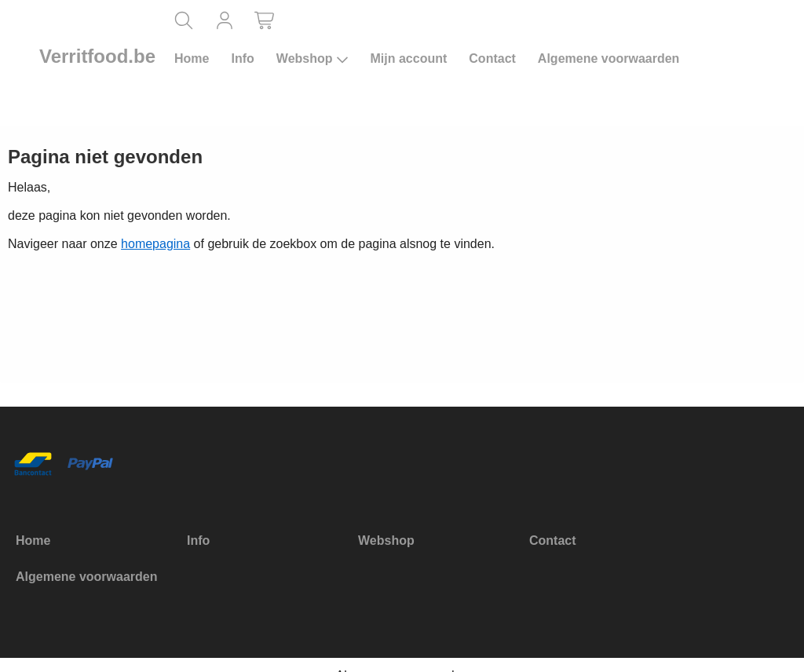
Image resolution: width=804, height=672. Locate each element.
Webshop (312, 59)
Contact (492, 58)
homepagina (155, 244)
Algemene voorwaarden (609, 58)
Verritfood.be (97, 56)
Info (242, 58)
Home (192, 58)
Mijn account (409, 58)
